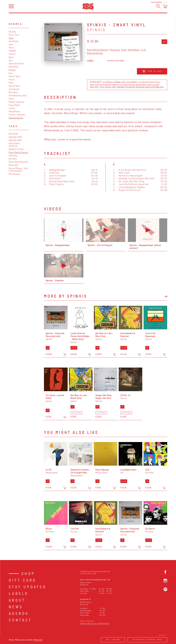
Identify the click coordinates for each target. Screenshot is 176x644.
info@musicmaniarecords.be (95, 571)
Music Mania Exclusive (14, 145)
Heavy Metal (14, 105)
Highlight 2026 (15, 137)
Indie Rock (14, 67)
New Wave (13, 92)
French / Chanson (17, 115)
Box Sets (13, 159)
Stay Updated (28, 587)
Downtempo (134, 50)
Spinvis (96, 30)
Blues (11, 57)
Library (12, 108)
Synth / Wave (15, 76)
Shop (28, 573)
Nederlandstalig (16, 118)
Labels (19, 593)
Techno (12, 54)
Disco (11, 48)
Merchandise (15, 174)
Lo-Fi (143, 50)
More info (38, 640)
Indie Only (13, 156)
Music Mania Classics (18, 152)
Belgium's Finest (16, 149)
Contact (20, 620)
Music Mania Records (18, 162)
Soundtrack (14, 89)
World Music (14, 111)
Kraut (11, 99)
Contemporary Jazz (18, 95)
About (17, 600)
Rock (11, 38)
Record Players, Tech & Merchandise (18, 170)
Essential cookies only (147, 639)
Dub (11, 73)
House (12, 79)
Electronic (115, 50)
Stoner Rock (14, 86)
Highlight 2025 (15, 140)
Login (165, 2)
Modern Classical (17, 102)
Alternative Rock (16, 64)
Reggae (12, 70)
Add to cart (152, 71)
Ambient (13, 51)
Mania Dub (13, 165)
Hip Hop (12, 32)
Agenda (19, 613)
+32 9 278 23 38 (88, 573)
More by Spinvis (66, 296)
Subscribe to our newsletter (95, 623)
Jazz (11, 44)
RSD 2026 (13, 134)
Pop (11, 60)
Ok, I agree (113, 639)
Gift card (23, 580)
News (16, 607)
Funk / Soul (14, 35)
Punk (11, 83)
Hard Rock (14, 41)
